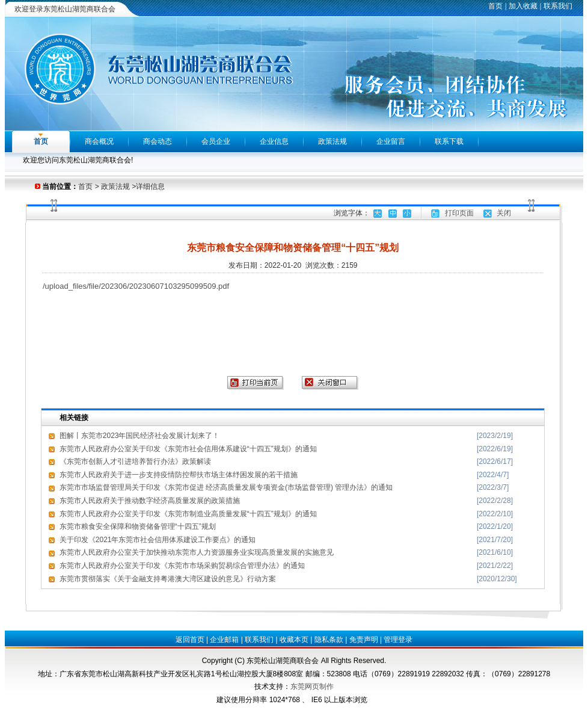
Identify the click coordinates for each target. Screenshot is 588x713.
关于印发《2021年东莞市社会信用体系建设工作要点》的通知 (158, 540)
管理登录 (398, 640)
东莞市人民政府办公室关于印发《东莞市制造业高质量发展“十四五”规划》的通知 (188, 514)
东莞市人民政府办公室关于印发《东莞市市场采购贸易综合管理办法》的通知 (182, 566)
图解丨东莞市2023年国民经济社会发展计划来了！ (140, 436)
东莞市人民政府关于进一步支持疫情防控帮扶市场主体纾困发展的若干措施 (179, 475)
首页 (495, 6)
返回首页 (190, 640)
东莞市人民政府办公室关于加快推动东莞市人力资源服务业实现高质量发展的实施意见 (197, 552)
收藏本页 (294, 640)
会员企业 (216, 141)
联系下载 (449, 141)
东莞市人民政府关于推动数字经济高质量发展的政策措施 (150, 501)
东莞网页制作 (312, 687)
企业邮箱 (224, 640)
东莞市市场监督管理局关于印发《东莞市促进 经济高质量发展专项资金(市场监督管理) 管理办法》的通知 (226, 487)
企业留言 (391, 141)
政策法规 (332, 141)
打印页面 (459, 213)
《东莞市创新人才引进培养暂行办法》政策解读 (135, 461)
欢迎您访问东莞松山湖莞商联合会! (78, 160)
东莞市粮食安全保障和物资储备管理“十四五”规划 (138, 526)
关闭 (504, 213)
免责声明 (364, 640)
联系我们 (558, 6)
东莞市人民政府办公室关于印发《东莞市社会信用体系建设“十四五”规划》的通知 (188, 449)
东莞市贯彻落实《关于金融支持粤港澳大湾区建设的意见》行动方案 (168, 579)
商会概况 (99, 141)
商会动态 (158, 141)
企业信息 (274, 141)
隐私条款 (329, 640)
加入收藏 (523, 6)
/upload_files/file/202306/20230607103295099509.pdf (136, 286)
